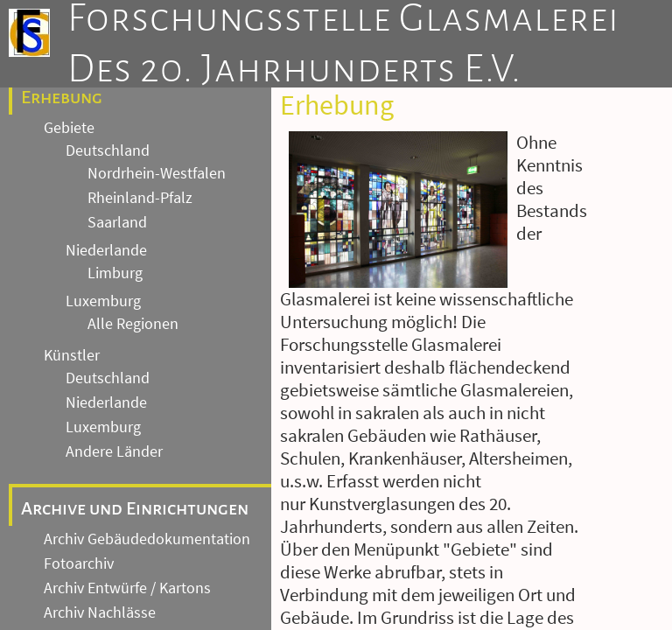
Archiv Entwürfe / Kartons (127, 588)
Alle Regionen (133, 324)
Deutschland (108, 150)
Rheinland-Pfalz (140, 198)
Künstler (72, 355)
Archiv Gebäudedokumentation (147, 539)
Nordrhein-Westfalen (157, 173)
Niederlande (106, 250)
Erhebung (62, 97)
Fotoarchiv (79, 563)
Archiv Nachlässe (100, 612)
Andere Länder (114, 451)
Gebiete (69, 128)
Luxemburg (103, 301)
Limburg (115, 273)
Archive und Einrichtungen (135, 508)
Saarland (117, 222)
